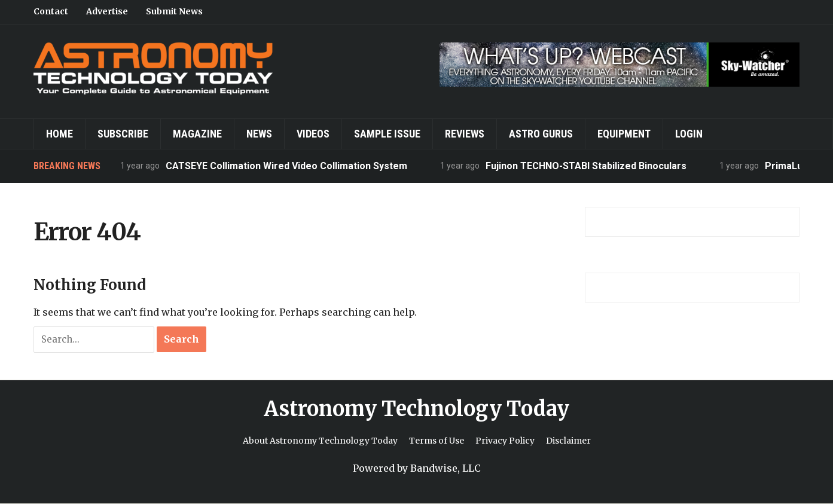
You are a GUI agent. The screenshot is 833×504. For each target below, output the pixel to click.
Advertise (107, 11)
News (259, 134)
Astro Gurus (541, 134)
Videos (313, 134)
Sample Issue (387, 134)
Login (689, 134)
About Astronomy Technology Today (320, 441)
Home (59, 134)
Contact (51, 11)
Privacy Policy (505, 441)
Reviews (465, 134)
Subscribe (123, 134)
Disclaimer (568, 441)
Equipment (624, 134)
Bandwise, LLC (446, 468)
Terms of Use (437, 441)
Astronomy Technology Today (416, 409)
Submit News (174, 11)
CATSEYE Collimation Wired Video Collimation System (286, 166)
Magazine (197, 134)
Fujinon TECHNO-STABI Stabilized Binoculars (586, 166)
